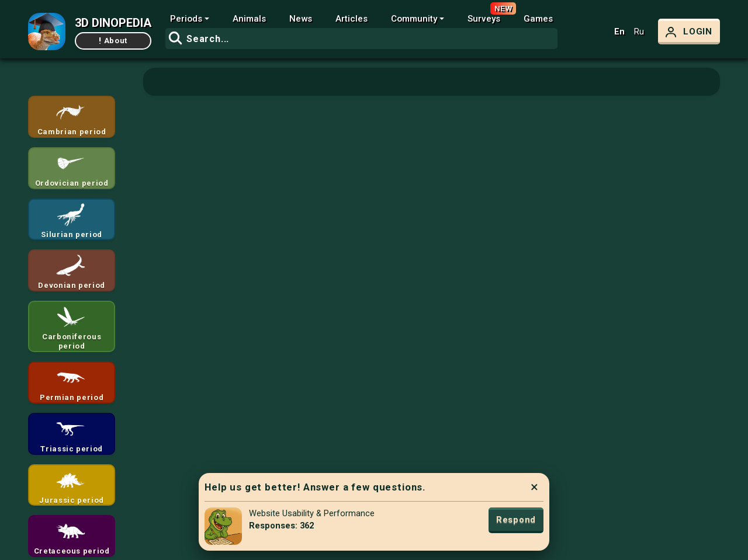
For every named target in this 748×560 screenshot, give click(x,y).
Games (538, 19)
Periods (186, 19)
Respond (516, 520)
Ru (639, 32)
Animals (249, 19)
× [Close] (534, 487)
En (619, 32)
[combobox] (361, 39)
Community (414, 19)
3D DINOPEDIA (113, 23)
